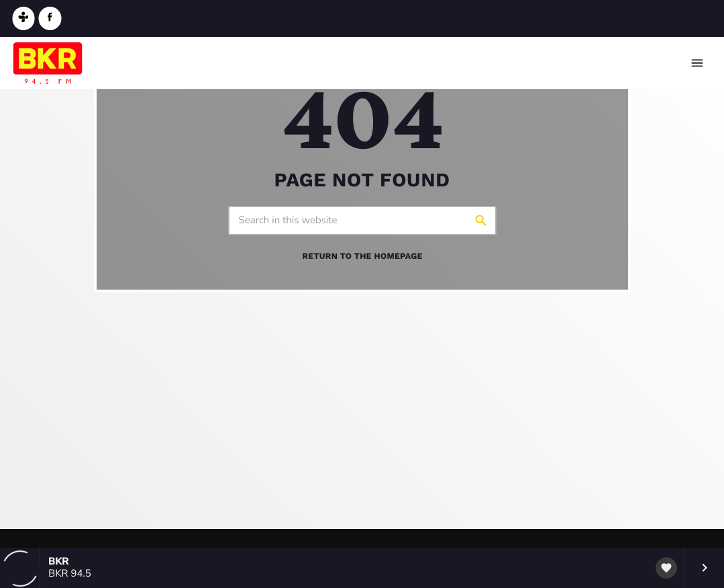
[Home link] (47, 63)
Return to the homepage (362, 256)
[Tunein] (23, 18)
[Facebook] (50, 18)
